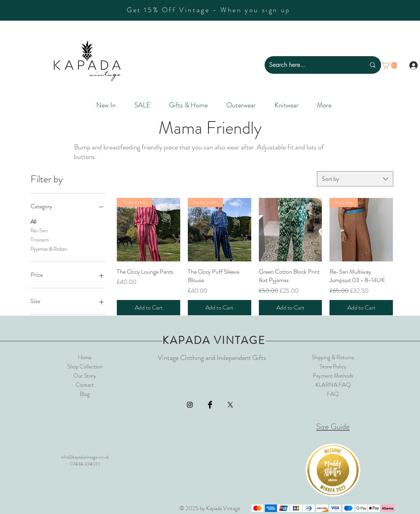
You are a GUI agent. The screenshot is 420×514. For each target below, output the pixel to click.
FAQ (333, 394)
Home (85, 357)
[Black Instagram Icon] (190, 405)
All (33, 221)
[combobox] (355, 179)
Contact (85, 385)
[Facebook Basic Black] (210, 405)
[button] (389, 65)
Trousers (40, 239)
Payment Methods (333, 376)
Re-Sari (39, 230)
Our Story (85, 376)
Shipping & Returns (333, 357)
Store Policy (333, 366)
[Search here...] (312, 65)
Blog (85, 394)
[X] (230, 405)
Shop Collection (85, 366)
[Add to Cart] (149, 308)
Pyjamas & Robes (49, 249)
